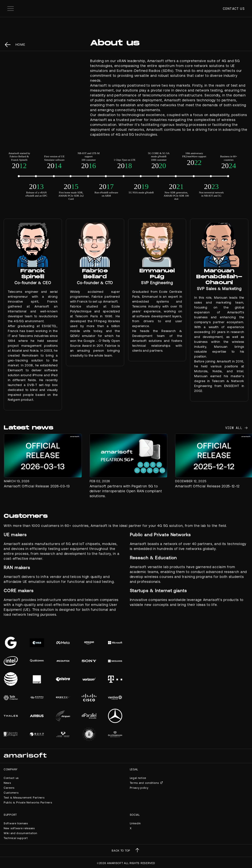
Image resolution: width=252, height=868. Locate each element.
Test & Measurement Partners (24, 798)
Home (20, 45)
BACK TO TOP (121, 851)
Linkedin (135, 823)
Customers (11, 793)
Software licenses (16, 823)
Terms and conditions (144, 783)
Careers (9, 788)
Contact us (234, 9)
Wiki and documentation (20, 833)
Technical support (16, 838)
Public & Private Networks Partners (28, 802)
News (7, 783)
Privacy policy (139, 788)
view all (234, 428)
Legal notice (138, 778)
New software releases (19, 828)
